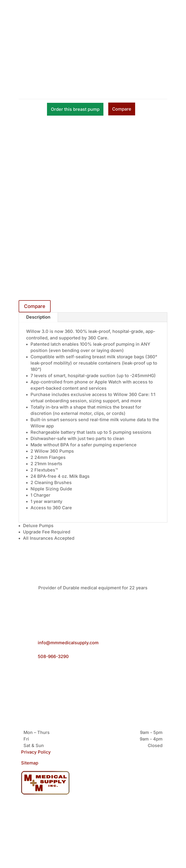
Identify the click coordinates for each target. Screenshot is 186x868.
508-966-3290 (53, 656)
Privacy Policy (36, 752)
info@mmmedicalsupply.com (68, 643)
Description (38, 317)
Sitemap (30, 763)
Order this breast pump (75, 109)
